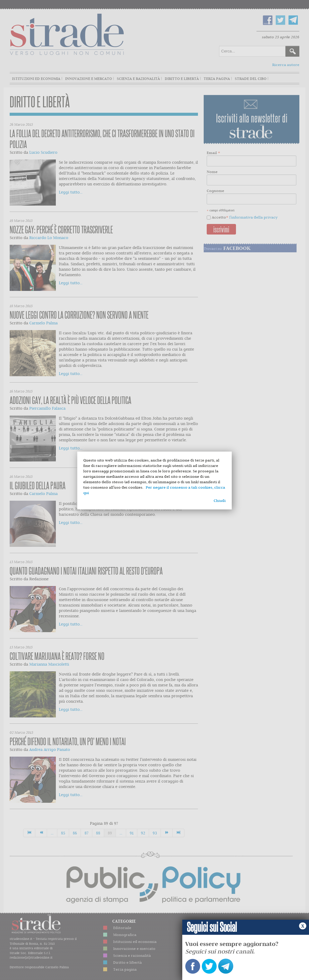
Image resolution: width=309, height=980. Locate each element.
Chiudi (220, 501)
